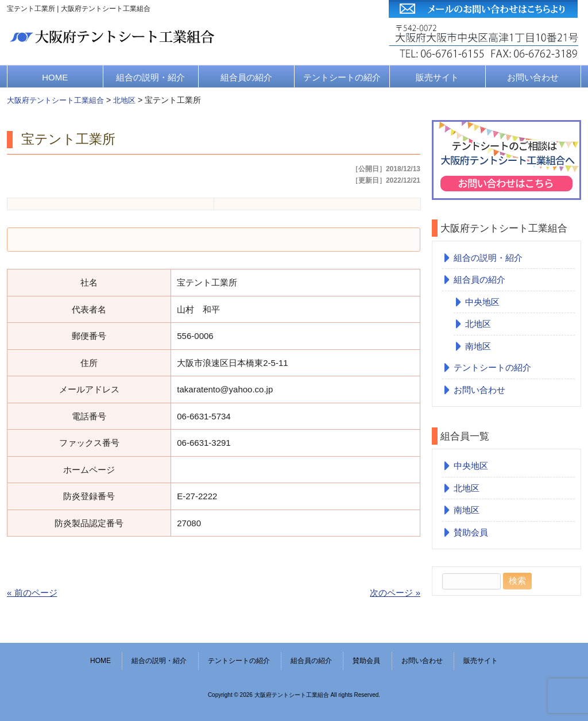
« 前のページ (32, 593)
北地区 (478, 324)
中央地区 (482, 302)
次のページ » (395, 593)
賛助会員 (471, 532)
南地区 (478, 346)
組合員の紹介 (246, 77)
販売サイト (437, 77)
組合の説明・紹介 (150, 77)
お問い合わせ (533, 77)
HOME (55, 77)
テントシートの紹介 (342, 77)
